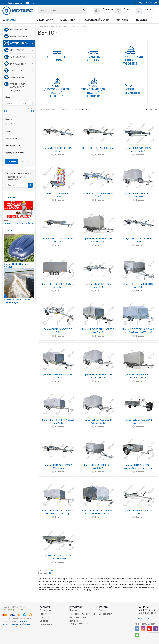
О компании (45, 20)
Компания (45, 607)
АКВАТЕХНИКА (19, 36)
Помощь (142, 20)
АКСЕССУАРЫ (18, 57)
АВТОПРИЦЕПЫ (19, 43)
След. (51, 570)
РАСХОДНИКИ (18, 64)
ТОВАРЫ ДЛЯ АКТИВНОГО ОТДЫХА (18, 87)
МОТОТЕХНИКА (19, 29)
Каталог (11, 20)
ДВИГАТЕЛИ (17, 50)
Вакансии (44, 621)
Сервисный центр (97, 20)
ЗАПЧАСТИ (16, 70)
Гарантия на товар (78, 617)
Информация (76, 607)
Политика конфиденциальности (79, 622)
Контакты (122, 20)
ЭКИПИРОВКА (18, 77)
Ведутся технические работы (19, 223)
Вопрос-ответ (106, 614)
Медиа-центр (69, 20)
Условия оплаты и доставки (82, 614)
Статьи (102, 610)
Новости (44, 614)
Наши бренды (46, 624)
